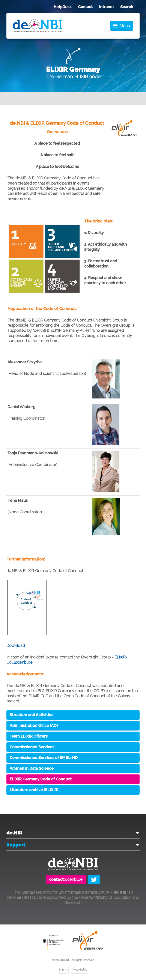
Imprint (63, 970)
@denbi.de (66, 879)
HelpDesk (63, 7)
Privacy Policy (79, 970)
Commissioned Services (32, 747)
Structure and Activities (31, 715)
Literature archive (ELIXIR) (34, 790)
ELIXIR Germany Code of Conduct (41, 779)
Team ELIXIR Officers (29, 736)
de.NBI (14, 833)
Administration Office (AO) (34, 725)
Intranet (106, 7)
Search (127, 7)
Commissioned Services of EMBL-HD (44, 758)
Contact (85, 7)
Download (16, 646)
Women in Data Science (32, 768)
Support (16, 845)
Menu (125, 26)
